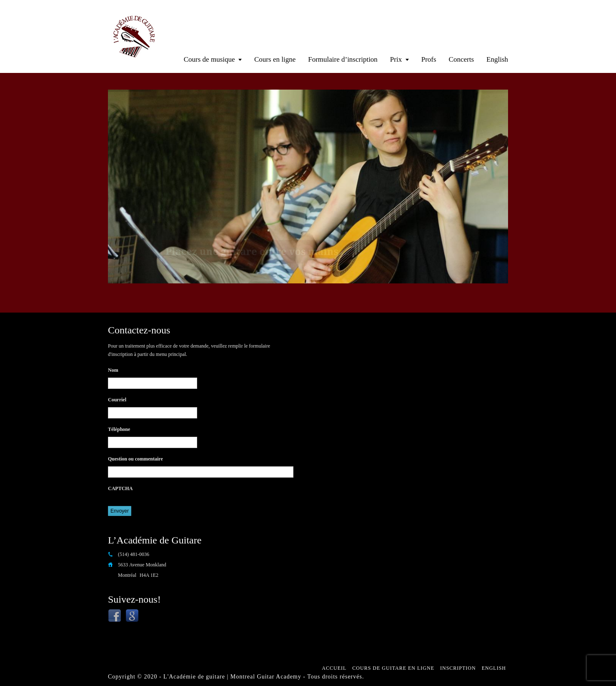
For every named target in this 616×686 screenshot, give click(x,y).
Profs (429, 59)
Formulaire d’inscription (343, 59)
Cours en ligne (275, 59)
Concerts (461, 59)
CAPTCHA (120, 488)
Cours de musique (209, 59)
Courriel (117, 400)
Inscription (458, 668)
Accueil (334, 668)
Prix (396, 59)
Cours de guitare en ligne (393, 668)
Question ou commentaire (135, 459)
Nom (113, 370)
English (497, 59)
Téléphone (119, 429)
